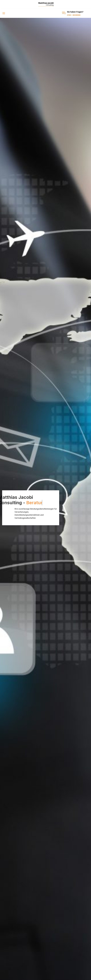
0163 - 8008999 (74, 15)
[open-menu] (3, 13)
